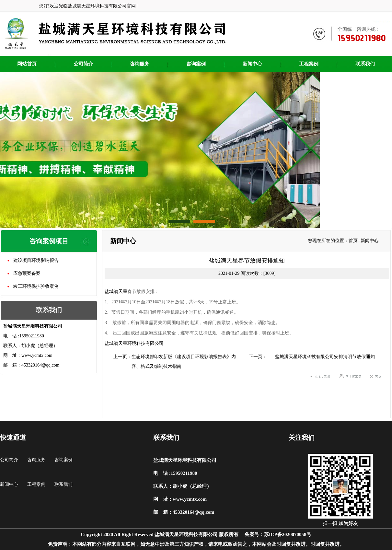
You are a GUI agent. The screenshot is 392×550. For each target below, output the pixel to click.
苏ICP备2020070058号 (288, 534)
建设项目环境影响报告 (36, 260)
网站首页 (27, 64)
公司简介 (83, 64)
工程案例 (309, 64)
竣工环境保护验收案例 (36, 286)
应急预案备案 (27, 273)
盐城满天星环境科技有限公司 (134, 343)
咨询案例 (196, 64)
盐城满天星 (116, 292)
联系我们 (365, 64)
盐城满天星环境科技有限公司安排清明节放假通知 (325, 357)
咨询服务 (140, 64)
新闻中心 (252, 64)
